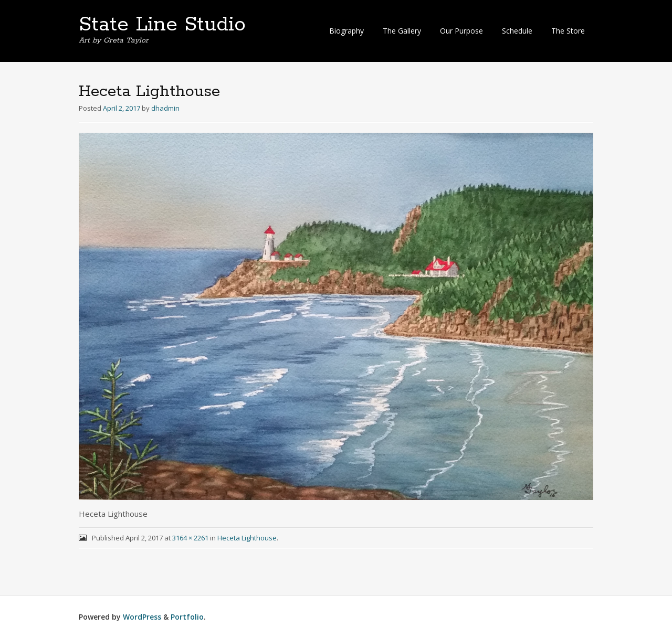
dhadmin (165, 108)
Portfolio (187, 617)
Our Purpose (461, 31)
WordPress (142, 617)
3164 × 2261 (190, 538)
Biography (346, 31)
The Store (568, 31)
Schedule (517, 31)
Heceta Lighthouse (247, 538)
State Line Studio (162, 25)
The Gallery (402, 31)
